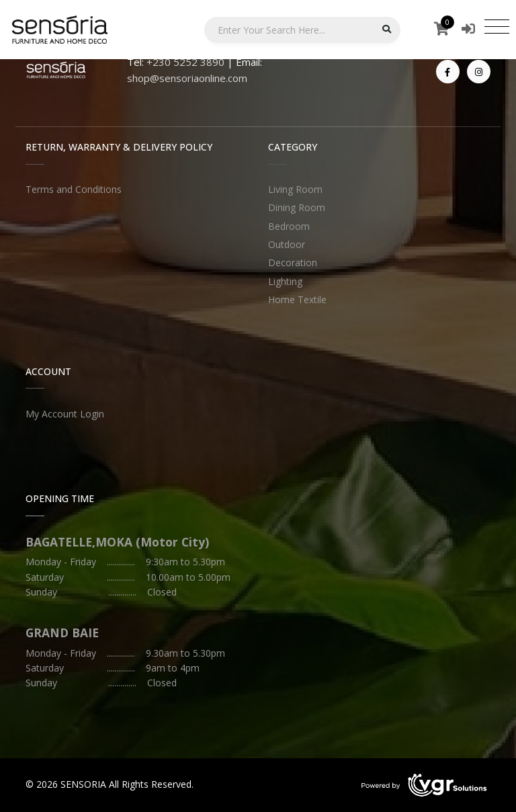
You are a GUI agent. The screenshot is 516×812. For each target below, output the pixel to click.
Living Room (295, 189)
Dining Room (297, 207)
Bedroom (289, 226)
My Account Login (65, 414)
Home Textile (297, 299)
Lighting (285, 281)
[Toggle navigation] (497, 26)
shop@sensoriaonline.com (187, 78)
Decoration (293, 262)
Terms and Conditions (74, 189)
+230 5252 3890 (185, 62)
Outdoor (287, 244)
